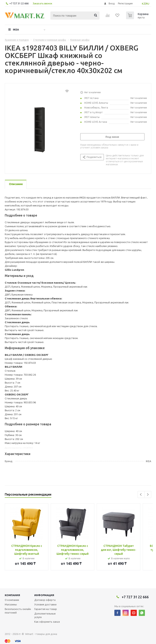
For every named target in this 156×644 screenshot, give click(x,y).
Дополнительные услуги (45, 615)
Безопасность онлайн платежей (18, 611)
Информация (44, 595)
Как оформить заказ (47, 622)
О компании (12, 600)
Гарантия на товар (46, 609)
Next (148, 494)
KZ (144, 4)
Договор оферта (45, 600)
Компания (12, 595)
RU (148, 4)
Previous (141, 494)
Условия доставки (45, 604)
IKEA (16, 29)
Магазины (11, 604)
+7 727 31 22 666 (19, 3)
